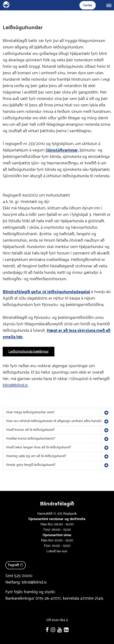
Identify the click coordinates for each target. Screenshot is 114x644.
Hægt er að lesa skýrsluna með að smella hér (57, 334)
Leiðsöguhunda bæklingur (29, 352)
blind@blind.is (15, 385)
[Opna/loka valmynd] (109, 5)
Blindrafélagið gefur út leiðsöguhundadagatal (46, 292)
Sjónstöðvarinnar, (62, 150)
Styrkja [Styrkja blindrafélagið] (88, 5)
